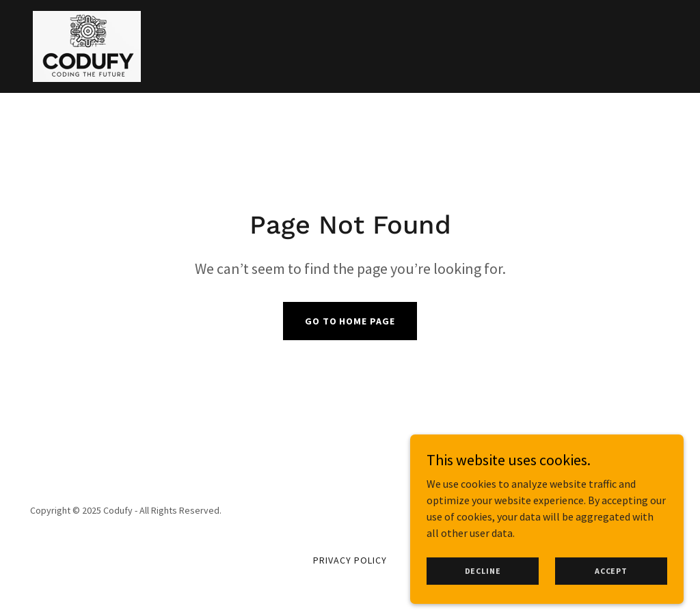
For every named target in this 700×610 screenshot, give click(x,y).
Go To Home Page (350, 321)
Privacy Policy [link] (350, 560)
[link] (87, 45)
